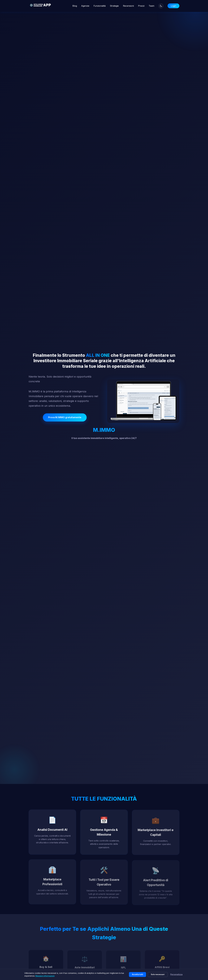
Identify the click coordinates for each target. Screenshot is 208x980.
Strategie (114, 6)
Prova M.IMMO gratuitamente (65, 417)
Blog (75, 6)
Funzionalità (100, 6)
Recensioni (128, 6)
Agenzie (85, 6)
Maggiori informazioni (45, 976)
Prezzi (141, 6)
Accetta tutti (138, 974)
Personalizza (176, 974)
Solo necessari (158, 974)
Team (151, 6)
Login (173, 6)
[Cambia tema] (161, 6)
